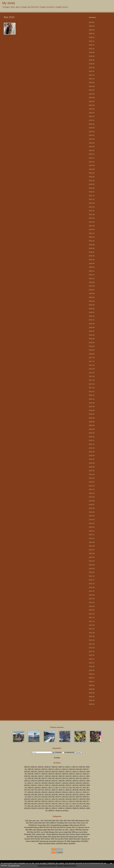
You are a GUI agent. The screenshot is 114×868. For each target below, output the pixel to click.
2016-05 (92, 422)
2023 (65, 821)
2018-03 (92, 346)
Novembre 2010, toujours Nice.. (35, 834)
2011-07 (92, 629)
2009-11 (92, 682)
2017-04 (92, 380)
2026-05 (92, 22)
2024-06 (92, 94)
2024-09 (92, 83)
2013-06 (92, 554)
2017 (42, 821)
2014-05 (92, 512)
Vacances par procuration (48, 841)
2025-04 (92, 64)
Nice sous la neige (61, 832)
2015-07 (92, 459)
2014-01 (92, 527)
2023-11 (92, 120)
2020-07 (92, 252)
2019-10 (92, 279)
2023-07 (92, 135)
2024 (69, 821)
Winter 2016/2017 (69, 844)
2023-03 (92, 147)
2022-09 (92, 166)
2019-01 (92, 312)
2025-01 (92, 71)
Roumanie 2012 (64, 834)
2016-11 (92, 399)
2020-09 (92, 245)
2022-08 (92, 169)
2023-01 (92, 154)
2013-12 (92, 531)
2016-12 (92, 395)
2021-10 (92, 199)
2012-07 (92, 591)
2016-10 (92, 403)
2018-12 (92, 316)
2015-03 (92, 474)
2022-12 (92, 158)
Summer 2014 (29, 839)
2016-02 (92, 433)
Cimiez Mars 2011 (44, 825)
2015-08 (92, 456)
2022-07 (92, 173)
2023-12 (92, 117)
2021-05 (92, 218)
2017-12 (92, 358)
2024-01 (92, 113)
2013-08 (92, 546)
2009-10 (92, 685)
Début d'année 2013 (76, 825)
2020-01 (92, 271)
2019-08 (92, 286)
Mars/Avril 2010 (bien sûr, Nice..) (59, 830)
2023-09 (92, 128)
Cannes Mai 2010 (39, 823)
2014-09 (92, 497)
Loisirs (34, 830)
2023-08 (92, 132)
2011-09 (92, 625)
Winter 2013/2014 (82, 841)
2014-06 (92, 508)
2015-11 (92, 444)
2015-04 (92, 471)
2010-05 (92, 667)
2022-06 (92, 177)
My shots (9, 3)
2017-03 (92, 384)
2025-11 (92, 45)
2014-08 (92, 501)
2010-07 (92, 663)
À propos (57, 758)
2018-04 (92, 343)
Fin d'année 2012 (69, 827)
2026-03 (92, 30)
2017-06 (92, 376)
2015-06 (92, 463)
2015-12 (92, 440)
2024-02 (92, 109)
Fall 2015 (53, 827)
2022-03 (92, 184)
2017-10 (92, 365)
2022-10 (92, 162)
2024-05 (92, 98)
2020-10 (92, 241)
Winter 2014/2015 (45, 844)
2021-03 (92, 226)
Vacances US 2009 (64, 841)
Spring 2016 (73, 837)
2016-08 (92, 410)
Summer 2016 (49, 839)
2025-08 (92, 52)
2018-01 (92, 354)
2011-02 (92, 648)
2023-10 (92, 124)
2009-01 (92, 704)
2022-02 (92, 188)
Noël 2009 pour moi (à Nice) (78, 832)
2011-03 (92, 644)
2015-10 (92, 448)
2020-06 (92, 256)
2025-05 (92, 60)
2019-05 (92, 297)
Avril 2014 (29, 823)
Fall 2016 (60, 827)
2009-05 (92, 693)
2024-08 (92, 86)
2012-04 (92, 603)
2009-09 (92, 689)
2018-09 (92, 324)
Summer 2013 (83, 837)
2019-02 (92, 309)
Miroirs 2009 (74, 830)
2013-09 (92, 542)
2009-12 (92, 678)
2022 (61, 821)
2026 (77, 821)
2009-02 (92, 700)
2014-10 (92, 493)
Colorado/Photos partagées (60, 825)
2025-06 (92, 56)
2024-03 (92, 105)
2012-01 (92, 610)
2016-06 (92, 418)
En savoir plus (14, 865)
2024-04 (92, 101)
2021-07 (92, 211)
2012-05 (92, 599)
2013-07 (92, 550)
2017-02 (92, 388)
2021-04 (92, 222)
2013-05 (92, 557)
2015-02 (92, 478)
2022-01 (92, 192)
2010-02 (92, 674)
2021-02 (92, 230)
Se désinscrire (68, 752)
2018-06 (92, 335)
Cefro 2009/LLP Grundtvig (55, 823)
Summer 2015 (39, 839)
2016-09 (92, 407)
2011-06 (92, 633)
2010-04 (92, 670)
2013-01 (92, 572)
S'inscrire (57, 752)
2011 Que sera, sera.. (33, 821)
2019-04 (92, 301)
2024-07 (92, 90)
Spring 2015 (64, 837)
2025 (73, 821)
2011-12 (92, 614)
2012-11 (92, 580)
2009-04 (92, 697)
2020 (54, 821)
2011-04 (92, 640)
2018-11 (92, 320)
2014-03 (92, 520)
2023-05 (92, 143)
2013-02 (92, 569)
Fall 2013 (46, 827)
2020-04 (92, 264)
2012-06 (92, 595)
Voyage (73, 841)
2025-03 (92, 68)
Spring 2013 (47, 837)
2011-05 (92, 636)
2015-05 (92, 467)
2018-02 (92, 350)
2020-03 (92, 267)
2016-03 (92, 429)
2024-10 (92, 79)
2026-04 (92, 26)
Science (73, 834)
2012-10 (92, 584)
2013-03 (92, 565)
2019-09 (92, 282)
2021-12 (92, 196)
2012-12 (92, 576)
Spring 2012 (38, 837)
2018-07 (92, 331)
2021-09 (92, 203)
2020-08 (92, 248)
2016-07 (92, 414)
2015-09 (92, 452)
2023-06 (92, 139)
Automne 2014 (84, 821)
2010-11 (92, 659)
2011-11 (92, 618)
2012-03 (92, 606)
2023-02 (92, 151)
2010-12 (92, 655)
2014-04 (92, 516)
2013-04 (92, 561)
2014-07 (92, 505)
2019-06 (92, 294)
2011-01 (92, 652)
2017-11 (92, 361)
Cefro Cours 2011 (70, 823)
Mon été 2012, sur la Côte (39, 832)
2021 (57, 821)
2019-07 (92, 290)
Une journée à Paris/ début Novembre (67, 839)
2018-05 (92, 339)
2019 (50, 821)
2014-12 (92, 486)
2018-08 (92, 328)
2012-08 (92, 588)
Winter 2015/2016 (57, 844)
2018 (46, 821)
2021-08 (92, 207)
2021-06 (92, 215)
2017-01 (92, 392)
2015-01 (92, 482)
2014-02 (92, 523)
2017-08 (92, 369)
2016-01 (92, 437)
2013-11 (92, 535)
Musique (52, 832)
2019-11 (92, 275)
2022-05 (92, 181)
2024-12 (92, 75)
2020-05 (92, 260)
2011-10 (92, 621)
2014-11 (92, 489)
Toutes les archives (62, 811)
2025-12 (92, 41)
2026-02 (92, 34)
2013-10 (92, 539)
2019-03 (92, 305)
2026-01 (92, 37)
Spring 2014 (56, 837)
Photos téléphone (52, 834)
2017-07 (92, 373)
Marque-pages (42, 830)
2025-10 (92, 49)
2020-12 (92, 237)
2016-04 (92, 425)
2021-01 (92, 233)
